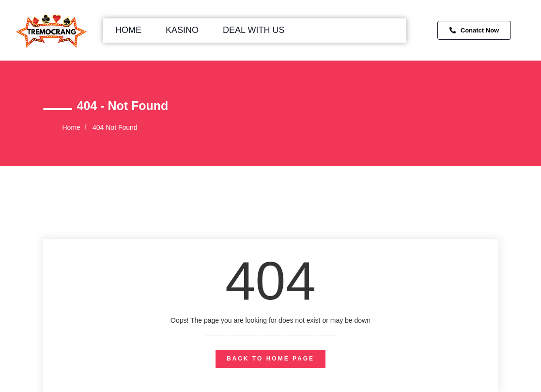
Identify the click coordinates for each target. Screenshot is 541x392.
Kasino (182, 30)
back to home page (270, 359)
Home (128, 30)
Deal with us (254, 30)
